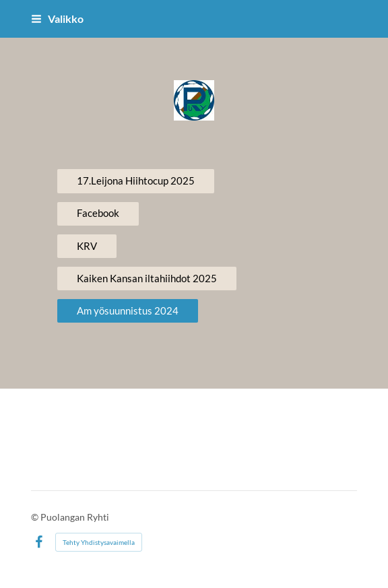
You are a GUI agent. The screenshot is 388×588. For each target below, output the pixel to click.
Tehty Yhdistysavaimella (99, 542)
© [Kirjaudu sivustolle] (36, 517)
